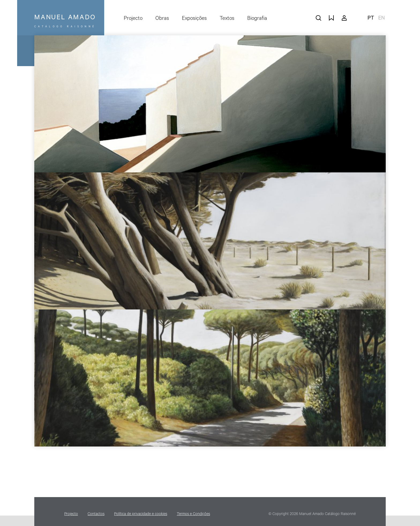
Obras (162, 19)
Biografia (257, 19)
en (382, 19)
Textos (227, 19)
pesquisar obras (318, 18)
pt (371, 19)
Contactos (96, 514)
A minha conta (344, 18)
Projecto (133, 19)
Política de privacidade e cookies (141, 514)
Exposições (194, 19)
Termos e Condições (193, 514)
